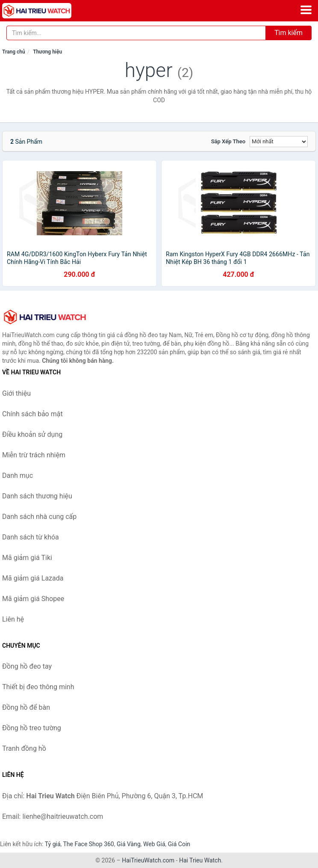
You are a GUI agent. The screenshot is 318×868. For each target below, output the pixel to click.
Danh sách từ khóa (31, 537)
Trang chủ (14, 52)
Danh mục (18, 475)
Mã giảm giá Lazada (33, 578)
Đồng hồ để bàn (26, 707)
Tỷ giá (53, 844)
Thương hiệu (47, 52)
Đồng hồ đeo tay (27, 666)
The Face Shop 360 (88, 844)
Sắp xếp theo (228, 141)
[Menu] (306, 10)
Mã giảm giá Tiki (27, 558)
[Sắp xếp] (279, 142)
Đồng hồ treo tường (32, 728)
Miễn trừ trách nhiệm (34, 455)
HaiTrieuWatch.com (148, 860)
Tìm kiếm (289, 33)
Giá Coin (179, 844)
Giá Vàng (129, 844)
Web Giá (154, 844)
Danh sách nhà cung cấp (39, 517)
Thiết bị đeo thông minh (38, 687)
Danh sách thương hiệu (37, 496)
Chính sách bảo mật (32, 414)
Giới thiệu (16, 393)
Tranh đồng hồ (24, 748)
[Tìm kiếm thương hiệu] (136, 33)
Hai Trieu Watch (200, 860)
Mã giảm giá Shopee (33, 599)
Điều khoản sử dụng (32, 434)
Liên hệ (13, 619)
